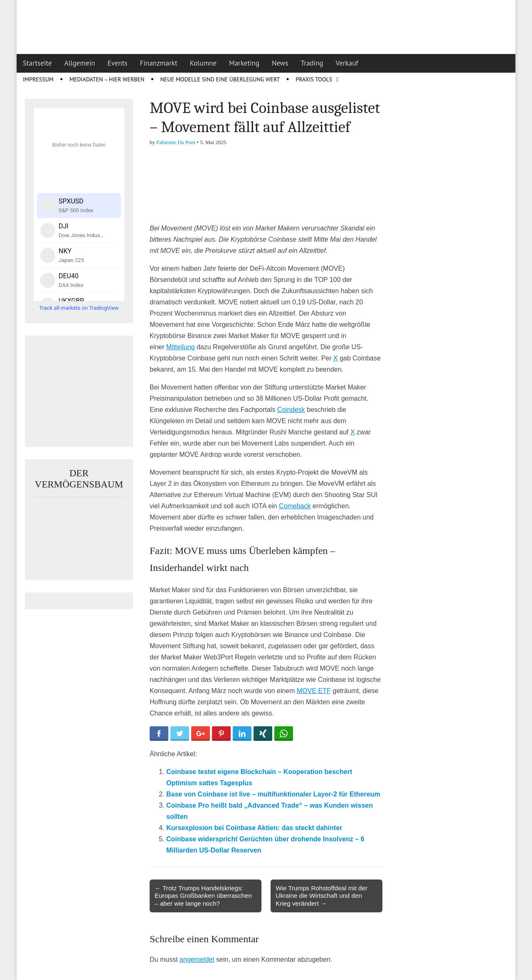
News (280, 63)
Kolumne (203, 63)
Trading (312, 63)
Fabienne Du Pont (176, 142)
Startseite (37, 63)
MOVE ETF (314, 691)
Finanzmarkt (159, 63)
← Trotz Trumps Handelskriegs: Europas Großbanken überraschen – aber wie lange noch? (203, 895)
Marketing (244, 63)
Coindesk (291, 410)
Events (118, 63)
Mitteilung (180, 347)
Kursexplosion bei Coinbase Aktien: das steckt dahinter (254, 828)
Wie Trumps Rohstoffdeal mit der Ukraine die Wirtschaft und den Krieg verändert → (321, 895)
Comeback (295, 506)
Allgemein (80, 63)
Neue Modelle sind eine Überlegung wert (220, 79)
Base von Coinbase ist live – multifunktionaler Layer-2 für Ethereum (273, 794)
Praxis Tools (314, 79)
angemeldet (197, 959)
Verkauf (347, 63)
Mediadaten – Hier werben (107, 79)
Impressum (38, 79)
